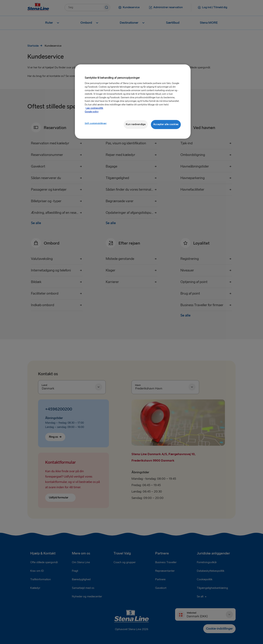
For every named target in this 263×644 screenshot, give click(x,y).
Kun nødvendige (136, 124)
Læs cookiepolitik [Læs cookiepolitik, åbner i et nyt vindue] (94, 108)
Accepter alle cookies (166, 124)
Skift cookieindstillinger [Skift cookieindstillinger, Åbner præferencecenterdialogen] (96, 123)
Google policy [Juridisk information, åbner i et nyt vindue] (92, 112)
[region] (133, 102)
